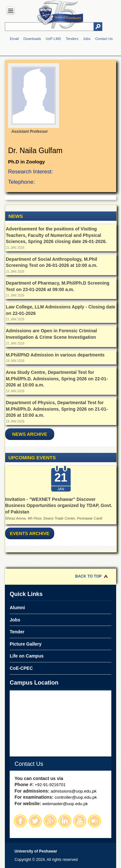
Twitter (35, 821)
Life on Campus (27, 656)
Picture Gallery (26, 644)
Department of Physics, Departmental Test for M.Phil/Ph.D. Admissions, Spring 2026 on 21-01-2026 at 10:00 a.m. (57, 409)
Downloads (32, 39)
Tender (17, 632)
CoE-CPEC (21, 668)
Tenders (72, 39)
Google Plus (50, 821)
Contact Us (104, 39)
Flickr (95, 821)
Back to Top (88, 576)
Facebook (20, 821)
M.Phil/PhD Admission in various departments (55, 355)
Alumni (17, 608)
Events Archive (30, 533)
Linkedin (65, 821)
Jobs (87, 39)
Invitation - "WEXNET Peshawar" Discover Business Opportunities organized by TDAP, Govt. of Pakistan (59, 506)
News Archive (30, 434)
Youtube (80, 821)
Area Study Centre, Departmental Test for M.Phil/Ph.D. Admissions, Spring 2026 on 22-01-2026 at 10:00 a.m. (57, 379)
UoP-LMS (53, 39)
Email (15, 39)
